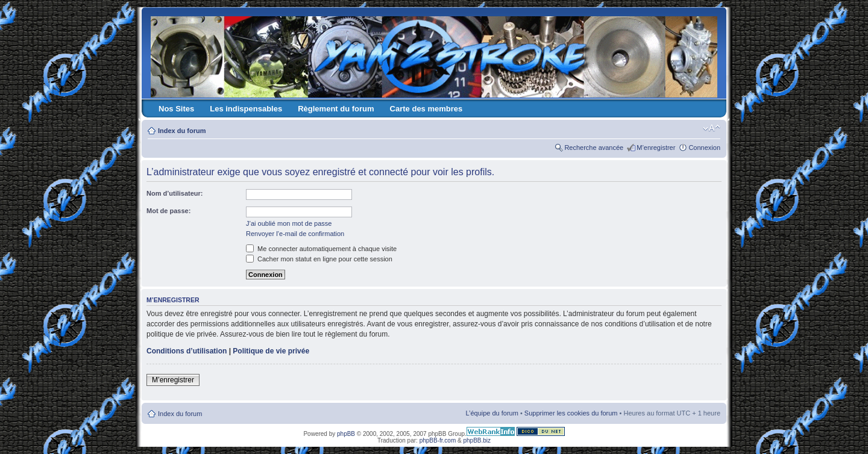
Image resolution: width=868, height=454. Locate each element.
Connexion (704, 148)
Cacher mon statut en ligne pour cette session (319, 259)
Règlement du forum (336, 109)
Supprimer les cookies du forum (571, 413)
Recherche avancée (594, 148)
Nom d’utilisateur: (175, 193)
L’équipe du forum (492, 413)
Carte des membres (426, 109)
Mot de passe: (168, 211)
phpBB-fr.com (438, 440)
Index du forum (182, 131)
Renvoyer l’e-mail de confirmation (295, 234)
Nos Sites (176, 109)
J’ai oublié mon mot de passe (289, 223)
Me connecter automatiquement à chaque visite (321, 249)
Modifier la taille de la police (712, 128)
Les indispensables (246, 109)
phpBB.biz (477, 440)
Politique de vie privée (271, 351)
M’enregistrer (656, 148)
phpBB (346, 434)
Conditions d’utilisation (187, 351)
